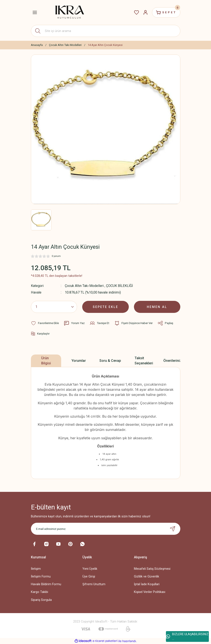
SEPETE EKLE (105, 307)
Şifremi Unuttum (94, 584)
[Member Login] (145, 12)
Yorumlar (79, 361)
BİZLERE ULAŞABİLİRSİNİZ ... (187, 636)
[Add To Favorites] (45, 323)
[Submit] (173, 529)
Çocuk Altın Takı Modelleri (84, 286)
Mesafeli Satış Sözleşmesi (152, 569)
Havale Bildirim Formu (46, 584)
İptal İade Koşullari (147, 584)
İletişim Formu (41, 577)
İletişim (36, 569)
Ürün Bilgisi (46, 361)
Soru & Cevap (110, 361)
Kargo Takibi (39, 592)
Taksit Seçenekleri (144, 361)
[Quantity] (54, 307)
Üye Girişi (89, 577)
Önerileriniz (172, 361)
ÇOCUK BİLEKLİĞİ (119, 286)
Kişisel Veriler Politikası (150, 592)
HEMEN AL (157, 307)
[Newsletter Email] (106, 529)
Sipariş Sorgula (41, 600)
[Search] (106, 31)
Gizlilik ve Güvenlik (146, 577)
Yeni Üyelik (90, 569)
